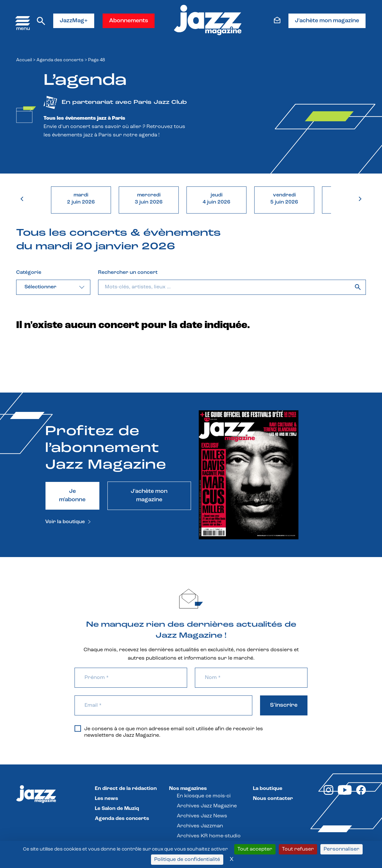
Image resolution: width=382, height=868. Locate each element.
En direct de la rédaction (126, 789)
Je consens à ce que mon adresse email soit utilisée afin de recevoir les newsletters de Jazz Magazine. (169, 732)
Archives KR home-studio (209, 836)
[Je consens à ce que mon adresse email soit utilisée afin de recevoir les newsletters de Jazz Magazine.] (78, 728)
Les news (106, 799)
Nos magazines (188, 789)
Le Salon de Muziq (117, 809)
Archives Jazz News (202, 816)
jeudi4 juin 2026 (216, 199)
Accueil (24, 60)
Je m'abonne (72, 496)
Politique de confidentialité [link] (187, 860)
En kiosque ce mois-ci (204, 796)
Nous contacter (273, 799)
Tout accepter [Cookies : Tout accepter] (255, 849)
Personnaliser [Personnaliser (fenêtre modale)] (342, 849)
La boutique (268, 789)
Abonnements (129, 21)
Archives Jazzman (200, 826)
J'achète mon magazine (327, 21)
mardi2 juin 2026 (81, 199)
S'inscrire (284, 705)
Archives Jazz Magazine (207, 806)
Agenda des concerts (60, 60)
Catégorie (29, 273)
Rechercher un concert (128, 273)
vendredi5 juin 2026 (284, 199)
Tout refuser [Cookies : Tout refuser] (298, 849)
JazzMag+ (74, 21)
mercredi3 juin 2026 (149, 199)
